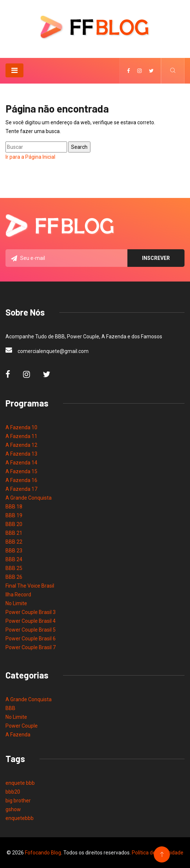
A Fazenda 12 (21, 445)
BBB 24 (14, 559)
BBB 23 (14, 551)
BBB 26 (14, 577)
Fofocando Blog (43, 853)
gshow (13, 809)
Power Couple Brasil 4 (31, 621)
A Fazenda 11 (21, 436)
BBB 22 (14, 542)
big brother (18, 801)
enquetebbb (20, 818)
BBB (10, 708)
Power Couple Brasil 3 (31, 612)
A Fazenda (18, 735)
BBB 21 (14, 533)
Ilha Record (18, 595)
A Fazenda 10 (21, 427)
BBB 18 (14, 507)
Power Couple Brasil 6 (31, 639)
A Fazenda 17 (21, 489)
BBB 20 (14, 524)
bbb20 (13, 792)
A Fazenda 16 (21, 480)
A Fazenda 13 (21, 454)
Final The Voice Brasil (30, 586)
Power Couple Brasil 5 (31, 630)
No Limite (16, 603)
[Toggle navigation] (14, 70)
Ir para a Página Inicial (30, 157)
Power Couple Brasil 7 (31, 647)
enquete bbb (20, 783)
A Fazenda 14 (21, 463)
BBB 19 (14, 515)
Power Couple (22, 726)
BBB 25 (14, 568)
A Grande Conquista (29, 498)
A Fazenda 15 (21, 471)
